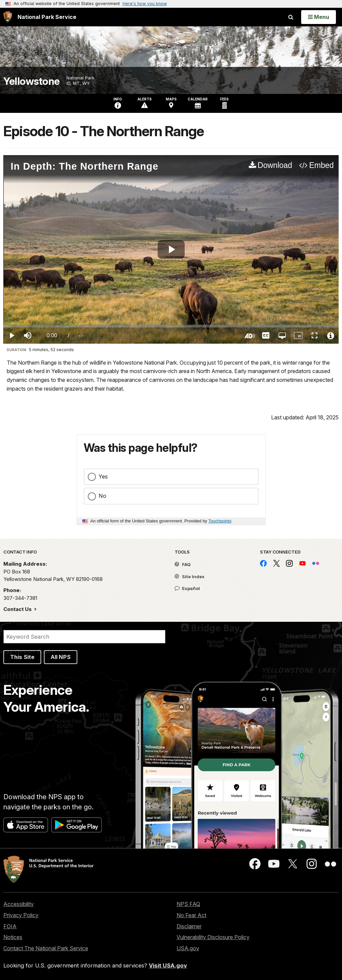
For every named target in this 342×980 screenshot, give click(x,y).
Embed (322, 165)
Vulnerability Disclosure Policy (213, 937)
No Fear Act (191, 915)
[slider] (171, 326)
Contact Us (18, 609)
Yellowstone (32, 81)
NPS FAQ (188, 904)
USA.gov (188, 948)
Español (187, 588)
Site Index (190, 577)
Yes (103, 476)
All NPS (61, 657)
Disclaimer (189, 926)
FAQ (183, 564)
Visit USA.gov (168, 965)
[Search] (84, 637)
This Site (22, 657)
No (102, 496)
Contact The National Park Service (46, 948)
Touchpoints (220, 521)
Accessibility (19, 904)
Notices (13, 937)
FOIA (10, 926)
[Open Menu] (319, 17)
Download (275, 165)
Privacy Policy (21, 915)
